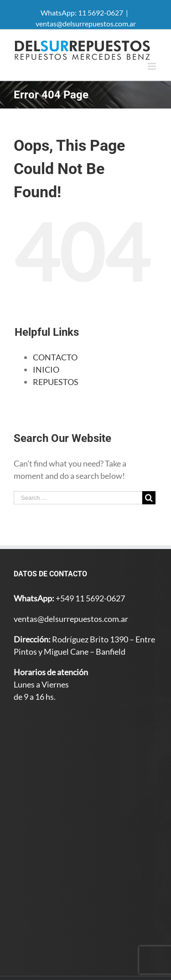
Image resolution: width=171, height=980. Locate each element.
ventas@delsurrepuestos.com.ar (86, 23)
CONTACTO (55, 357)
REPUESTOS (56, 382)
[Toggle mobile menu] (153, 66)
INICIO (46, 369)
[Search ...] (78, 498)
